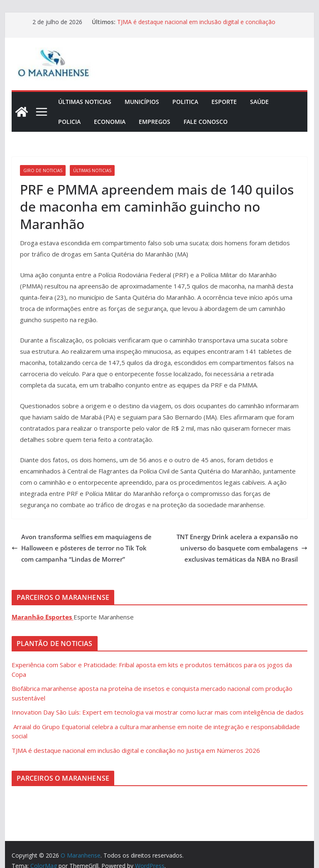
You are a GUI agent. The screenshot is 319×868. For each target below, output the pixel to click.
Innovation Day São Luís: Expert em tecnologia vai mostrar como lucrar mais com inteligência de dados (158, 712)
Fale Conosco (206, 122)
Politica (185, 102)
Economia (110, 122)
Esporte (224, 102)
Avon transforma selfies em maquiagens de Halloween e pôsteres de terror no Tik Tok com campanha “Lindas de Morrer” (82, 548)
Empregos (155, 122)
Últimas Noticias (85, 102)
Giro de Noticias (43, 170)
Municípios (142, 102)
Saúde (259, 102)
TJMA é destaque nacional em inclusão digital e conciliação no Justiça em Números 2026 (136, 750)
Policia (69, 122)
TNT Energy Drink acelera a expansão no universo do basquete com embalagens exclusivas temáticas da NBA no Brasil (242, 548)
